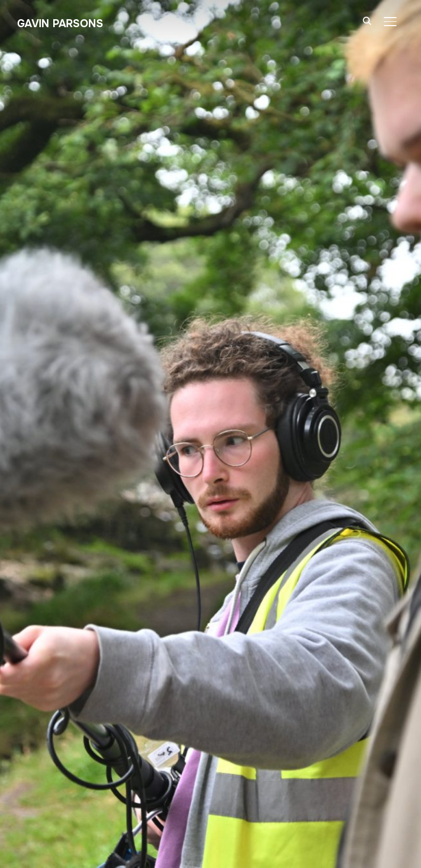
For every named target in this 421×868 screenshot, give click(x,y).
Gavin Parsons (60, 24)
